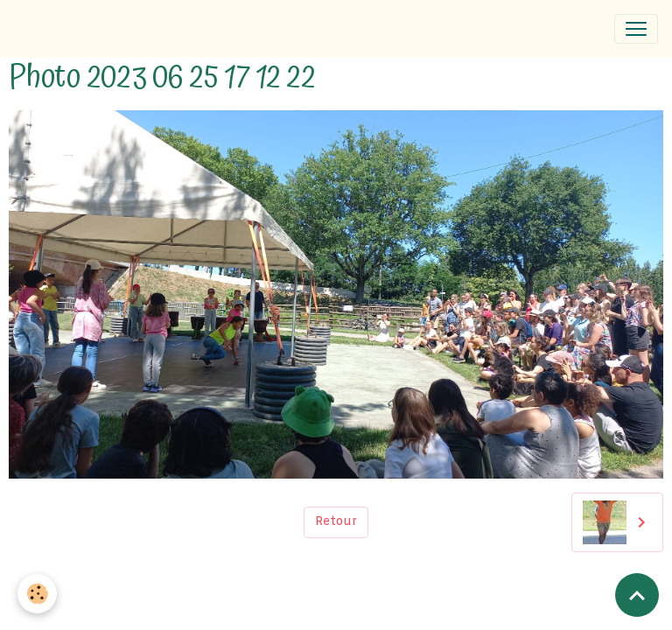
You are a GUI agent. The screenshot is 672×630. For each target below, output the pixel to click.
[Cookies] (37, 594)
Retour (336, 522)
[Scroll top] (637, 595)
